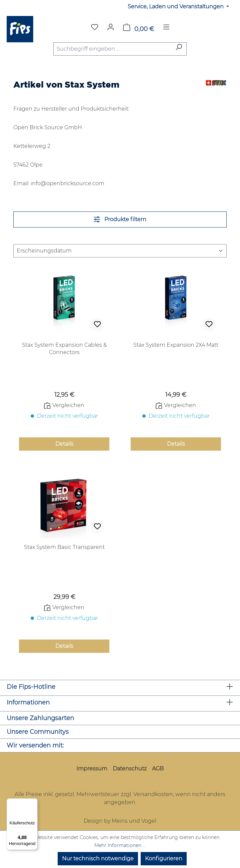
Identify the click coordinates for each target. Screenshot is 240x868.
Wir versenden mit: (35, 745)
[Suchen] (179, 49)
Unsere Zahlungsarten (40, 718)
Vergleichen (64, 405)
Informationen (28, 702)
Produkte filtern (120, 219)
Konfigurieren (164, 859)
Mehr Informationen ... (120, 845)
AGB (158, 769)
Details (64, 444)
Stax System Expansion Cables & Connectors (64, 349)
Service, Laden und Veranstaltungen (176, 6)
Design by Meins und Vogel (120, 821)
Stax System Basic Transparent (64, 547)
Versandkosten (153, 794)
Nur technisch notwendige (98, 859)
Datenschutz (130, 769)
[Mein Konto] (111, 27)
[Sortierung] (120, 251)
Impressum (92, 769)
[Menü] (166, 29)
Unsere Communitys (38, 732)
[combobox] (112, 49)
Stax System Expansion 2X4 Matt (176, 345)
